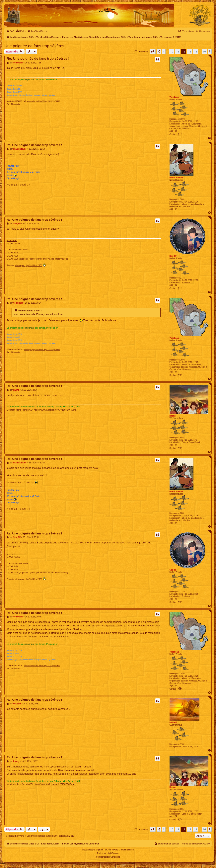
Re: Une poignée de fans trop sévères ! (38, 59)
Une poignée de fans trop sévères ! (35, 46)
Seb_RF (173, 256)
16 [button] (204, 51)
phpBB (99, 850)
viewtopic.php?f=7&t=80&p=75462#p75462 (42, 101)
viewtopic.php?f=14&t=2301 (29, 265)
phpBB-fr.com (113, 853)
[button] (153, 51)
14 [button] (196, 51)
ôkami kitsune (176, 178)
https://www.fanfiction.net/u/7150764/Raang (55, 410)
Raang (173, 416)
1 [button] (164, 51)
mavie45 (173, 722)
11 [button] (178, 51)
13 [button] (190, 51)
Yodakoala (174, 97)
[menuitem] (10, 31)
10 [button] (172, 51)
